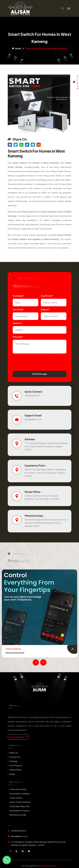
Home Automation (15, 653)
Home (17, 48)
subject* (45, 309)
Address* (17, 323)
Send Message (39, 374)
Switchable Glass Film (20, 806)
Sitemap (14, 761)
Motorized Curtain (18, 815)
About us (14, 753)
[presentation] (32, 361)
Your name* (18, 296)
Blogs (12, 774)
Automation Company (20, 794)
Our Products (16, 765)
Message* (18, 337)
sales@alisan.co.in (33, 419)
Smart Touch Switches (20, 802)
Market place (16, 770)
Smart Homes (16, 798)
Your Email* (18, 309)
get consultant (18, 737)
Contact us (15, 757)
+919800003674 (32, 396)
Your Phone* (47, 296)
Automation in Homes (20, 811)
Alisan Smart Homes (47, 866)
